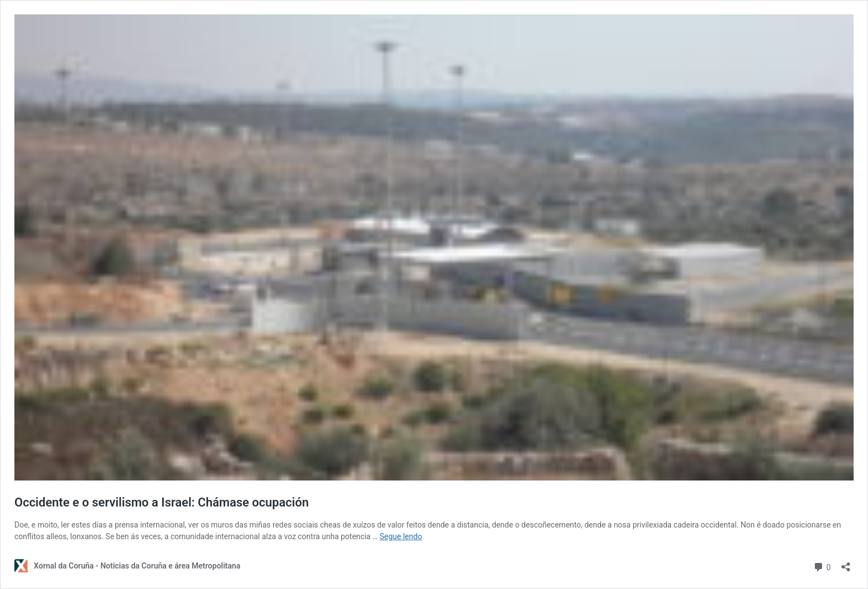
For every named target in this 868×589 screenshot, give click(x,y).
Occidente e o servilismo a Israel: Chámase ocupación (162, 502)
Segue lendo (401, 536)
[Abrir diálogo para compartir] (846, 563)
